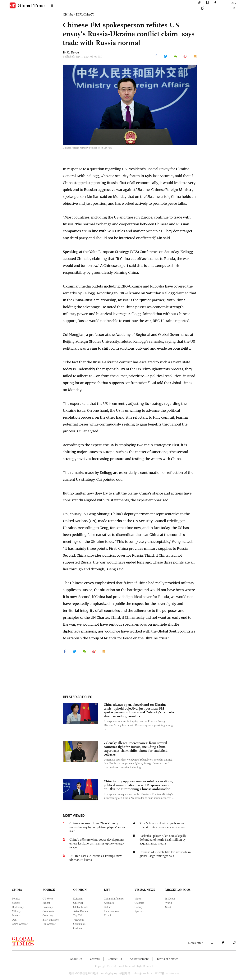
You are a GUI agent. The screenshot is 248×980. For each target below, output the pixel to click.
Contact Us (115, 959)
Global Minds (81, 907)
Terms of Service (167, 959)
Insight (46, 903)
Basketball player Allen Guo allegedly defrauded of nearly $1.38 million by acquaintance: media (163, 840)
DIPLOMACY (85, 14)
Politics (16, 899)
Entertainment (111, 911)
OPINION (80, 890)
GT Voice (48, 899)
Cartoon (78, 928)
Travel (107, 916)
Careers (95, 959)
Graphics (139, 903)
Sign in (234, 6)
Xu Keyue (73, 52)
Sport (168, 907)
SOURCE (49, 890)
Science (16, 916)
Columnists (79, 924)
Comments (48, 911)
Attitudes (109, 903)
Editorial (78, 899)
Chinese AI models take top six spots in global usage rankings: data (165, 854)
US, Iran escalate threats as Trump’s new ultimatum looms (95, 858)
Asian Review (81, 911)
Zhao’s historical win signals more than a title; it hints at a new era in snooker (166, 825)
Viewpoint (79, 920)
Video (138, 899)
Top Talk (78, 916)
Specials (139, 911)
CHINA (68, 14)
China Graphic (20, 924)
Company (48, 916)
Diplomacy (18, 907)
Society (16, 903)
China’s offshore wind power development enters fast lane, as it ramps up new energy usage (97, 843)
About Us (76, 959)
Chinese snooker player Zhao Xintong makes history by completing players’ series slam (97, 827)
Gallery (139, 907)
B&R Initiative (51, 920)
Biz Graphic (49, 924)
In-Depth (170, 899)
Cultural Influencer (114, 899)
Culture (108, 907)
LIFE (107, 890)
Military (16, 911)
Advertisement (139, 959)
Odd (14, 920)
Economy (48, 907)
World (169, 903)
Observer (78, 903)
